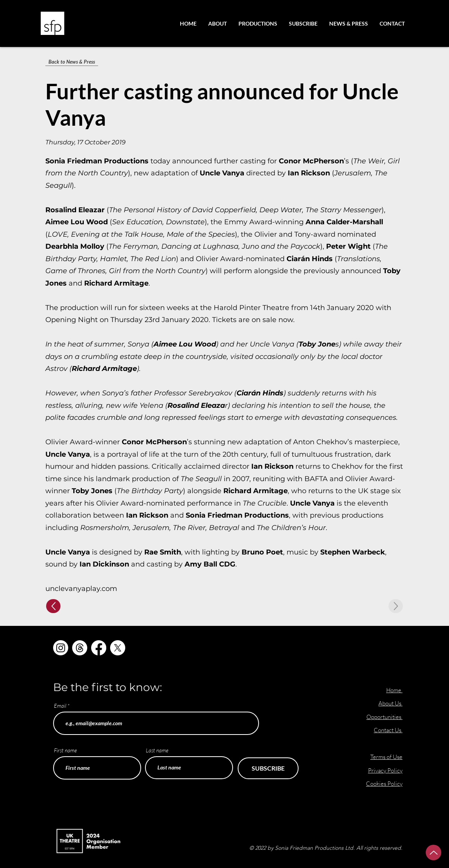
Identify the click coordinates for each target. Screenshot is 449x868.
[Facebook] (99, 648)
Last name (157, 750)
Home (394, 690)
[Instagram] (61, 648)
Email (60, 706)
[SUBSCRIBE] (268, 768)
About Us (390, 703)
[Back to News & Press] (72, 62)
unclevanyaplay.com (81, 589)
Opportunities (384, 717)
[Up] (53, 606)
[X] (118, 648)
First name (65, 750)
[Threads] (80, 648)
